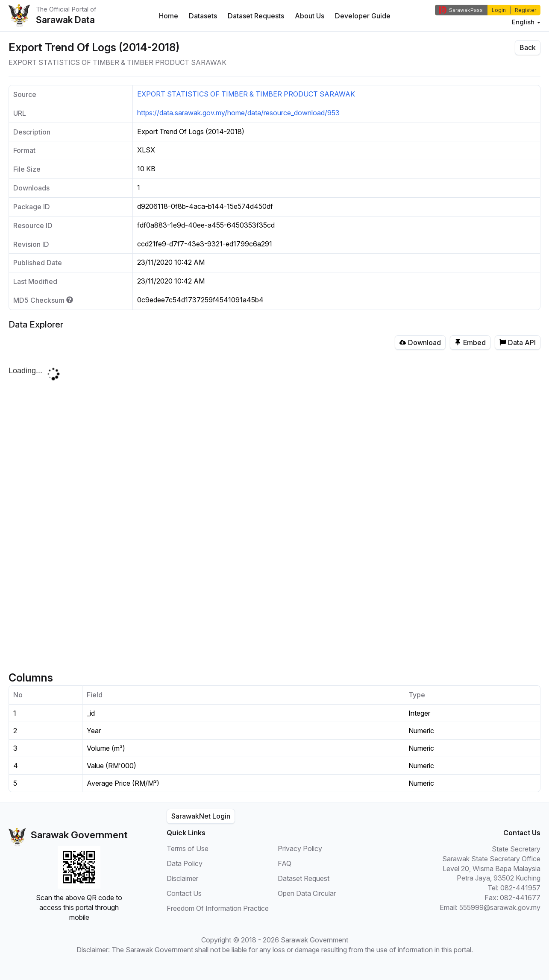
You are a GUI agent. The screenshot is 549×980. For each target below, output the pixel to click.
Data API (518, 342)
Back (528, 47)
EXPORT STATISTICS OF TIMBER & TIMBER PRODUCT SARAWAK (246, 94)
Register (526, 10)
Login (499, 10)
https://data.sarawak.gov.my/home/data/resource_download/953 (238, 113)
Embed (470, 342)
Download (420, 342)
